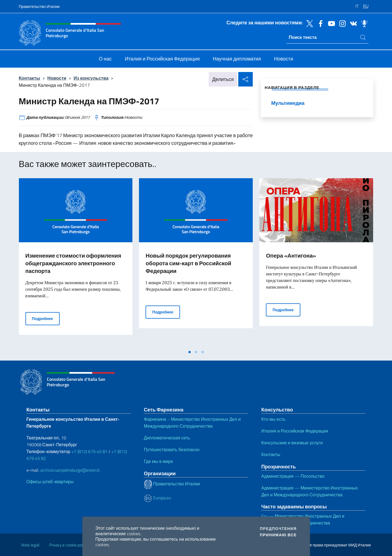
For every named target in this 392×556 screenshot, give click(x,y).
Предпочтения (278, 529)
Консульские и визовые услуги (292, 443)
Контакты (30, 78)
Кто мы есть (273, 419)
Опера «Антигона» (291, 256)
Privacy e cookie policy (68, 545)
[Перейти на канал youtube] (330, 23)
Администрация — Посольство (293, 476)
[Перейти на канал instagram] (341, 23)
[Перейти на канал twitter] (308, 23)
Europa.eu (157, 498)
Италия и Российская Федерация (295, 431)
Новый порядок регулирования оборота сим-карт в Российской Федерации (188, 263)
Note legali (30, 545)
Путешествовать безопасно (172, 450)
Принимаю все (278, 535)
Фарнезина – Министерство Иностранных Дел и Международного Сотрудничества (192, 423)
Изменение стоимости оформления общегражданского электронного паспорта (73, 263)
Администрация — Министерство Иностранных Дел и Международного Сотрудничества (310, 491)
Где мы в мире (159, 461)
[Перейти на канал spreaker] (363, 23)
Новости (57, 78)
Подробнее (46, 318)
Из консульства (91, 78)
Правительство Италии (39, 6)
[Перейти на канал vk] (352, 23)
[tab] (190, 352)
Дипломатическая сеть (167, 438)
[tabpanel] (76, 263)
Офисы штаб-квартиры (50, 482)
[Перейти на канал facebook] (319, 23)
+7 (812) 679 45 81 (89, 451)
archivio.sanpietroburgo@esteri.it (70, 470)
